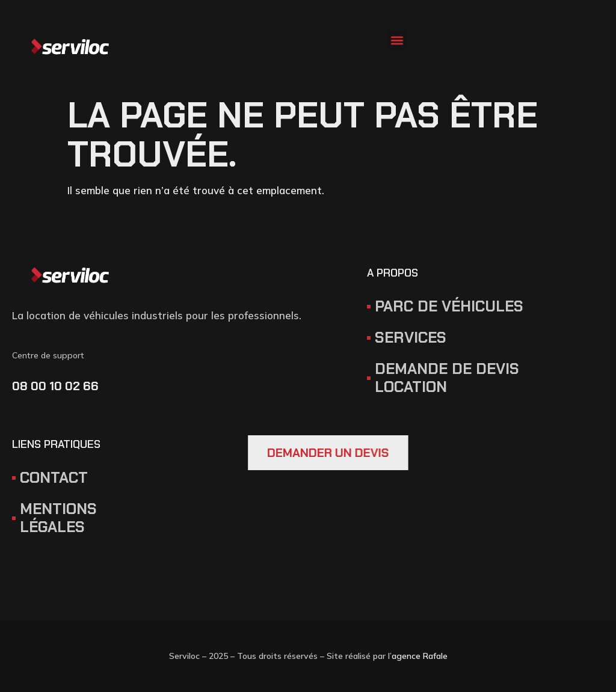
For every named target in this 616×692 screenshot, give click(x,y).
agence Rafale (420, 656)
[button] (397, 40)
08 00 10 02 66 (55, 386)
